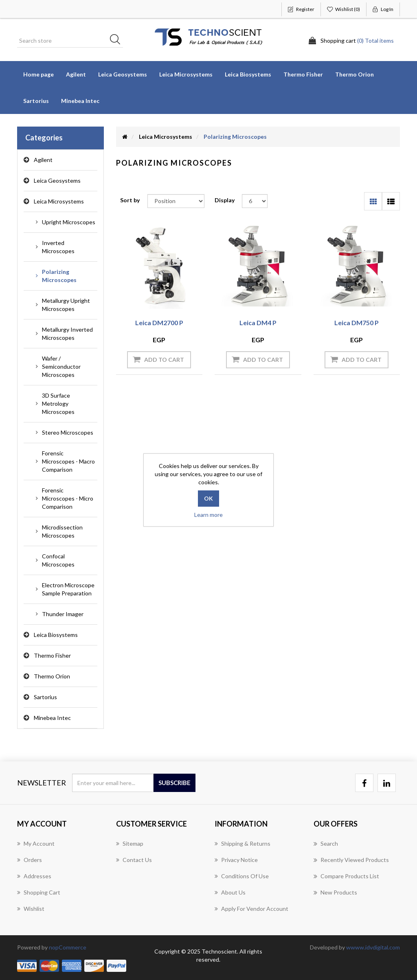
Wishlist (31, 909)
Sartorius (45, 697)
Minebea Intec (52, 718)
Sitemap (130, 843)
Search (326, 844)
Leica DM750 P (357, 323)
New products (335, 892)
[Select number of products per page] (255, 201)
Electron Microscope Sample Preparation (68, 589)
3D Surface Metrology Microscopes (58, 404)
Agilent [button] (76, 74)
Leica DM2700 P (159, 323)
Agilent (43, 160)
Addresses (34, 876)
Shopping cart (39, 892)
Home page (38, 74)
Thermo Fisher (52, 655)
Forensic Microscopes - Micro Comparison (68, 498)
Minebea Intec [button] (80, 101)
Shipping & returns (243, 843)
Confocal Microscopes (58, 560)
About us (230, 892)
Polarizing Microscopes (59, 276)
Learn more (208, 515)
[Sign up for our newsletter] (113, 783)
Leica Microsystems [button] (186, 74)
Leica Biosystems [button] (248, 74)
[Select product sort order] (176, 201)
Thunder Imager (63, 614)
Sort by (130, 200)
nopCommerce (68, 947)
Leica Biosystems (56, 635)
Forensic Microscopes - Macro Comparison (68, 461)
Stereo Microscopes (68, 432)
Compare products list (346, 876)
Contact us (134, 860)
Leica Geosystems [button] (123, 74)
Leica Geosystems (57, 180)
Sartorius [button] (36, 101)
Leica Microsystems (59, 201)
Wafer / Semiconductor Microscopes (61, 366)
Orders (30, 860)
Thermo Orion (354, 74)
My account (36, 843)
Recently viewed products (351, 860)
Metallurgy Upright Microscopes (66, 305)
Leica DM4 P (258, 323)
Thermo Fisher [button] (303, 74)
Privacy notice (236, 860)
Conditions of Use (242, 876)
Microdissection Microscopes (62, 531)
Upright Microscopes (69, 222)
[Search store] (70, 41)
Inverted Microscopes (58, 247)
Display (225, 200)
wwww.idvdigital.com (373, 947)
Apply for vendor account (251, 909)
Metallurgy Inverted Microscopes (67, 334)
